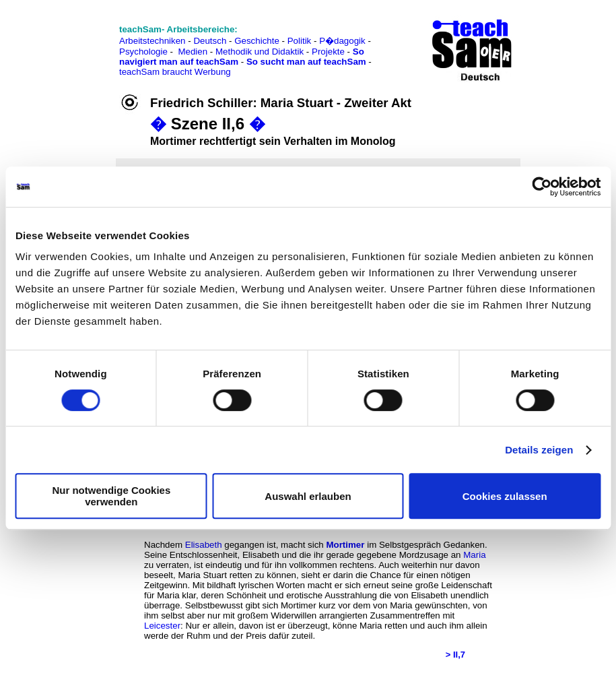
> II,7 (455, 655)
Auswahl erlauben (308, 496)
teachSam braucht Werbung (175, 72)
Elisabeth (204, 545)
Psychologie (143, 52)
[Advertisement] (69, 41)
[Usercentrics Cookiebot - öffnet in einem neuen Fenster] (542, 187)
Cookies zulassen (505, 496)
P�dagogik (342, 41)
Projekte (328, 52)
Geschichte (257, 41)
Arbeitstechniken (152, 41)
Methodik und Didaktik (261, 52)
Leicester (162, 626)
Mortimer (345, 545)
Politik (300, 41)
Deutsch (210, 41)
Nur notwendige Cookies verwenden (111, 496)
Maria (474, 555)
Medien (193, 52)
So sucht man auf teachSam (306, 62)
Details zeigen (539, 450)
